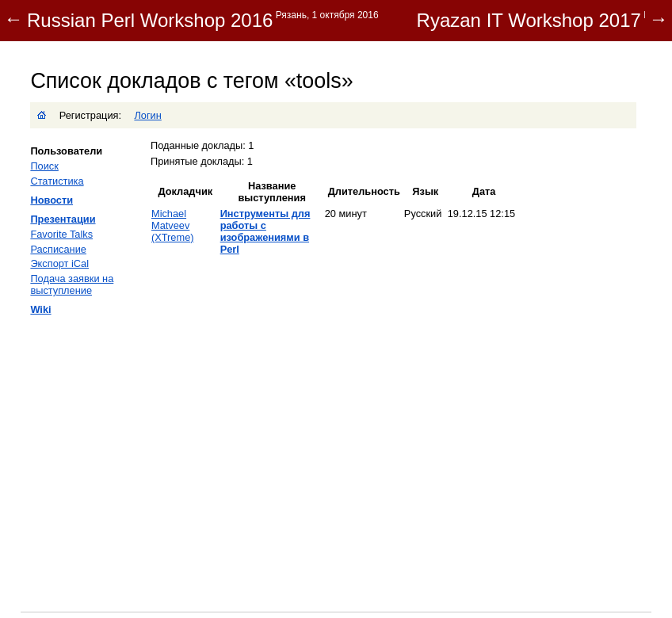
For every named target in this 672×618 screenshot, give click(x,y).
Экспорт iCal (59, 263)
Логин (147, 115)
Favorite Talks (61, 234)
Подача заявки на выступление (72, 284)
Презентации (63, 219)
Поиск (44, 166)
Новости (52, 200)
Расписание (58, 249)
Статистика (57, 181)
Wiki (40, 309)
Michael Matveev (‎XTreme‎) (173, 225)
